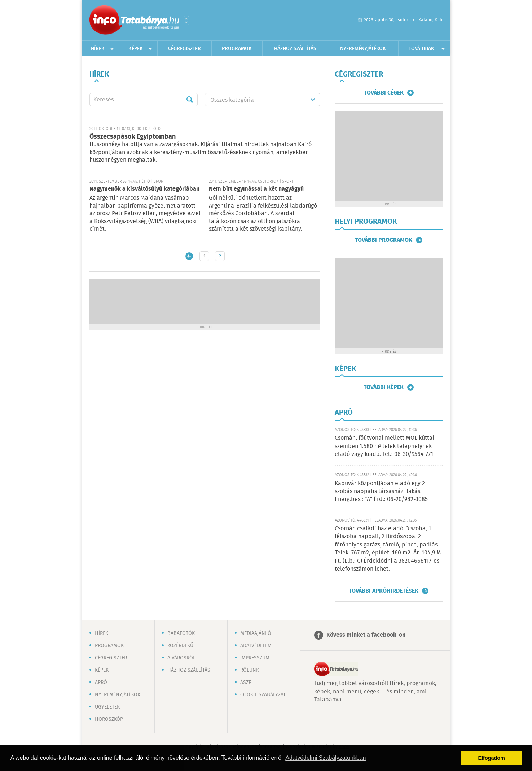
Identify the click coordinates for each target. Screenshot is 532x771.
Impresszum (255, 658)
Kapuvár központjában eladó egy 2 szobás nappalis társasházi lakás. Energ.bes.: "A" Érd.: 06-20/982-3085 (381, 492)
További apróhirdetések (384, 591)
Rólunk (250, 670)
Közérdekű (180, 646)
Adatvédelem (256, 646)
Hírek (98, 49)
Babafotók (181, 633)
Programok (237, 49)
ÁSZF (246, 683)
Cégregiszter (184, 49)
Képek (136, 49)
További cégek (384, 93)
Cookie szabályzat (263, 695)
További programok (384, 240)
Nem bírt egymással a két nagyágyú (256, 189)
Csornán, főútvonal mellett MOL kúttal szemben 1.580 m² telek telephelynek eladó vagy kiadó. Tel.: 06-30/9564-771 (384, 446)
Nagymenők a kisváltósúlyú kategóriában (144, 189)
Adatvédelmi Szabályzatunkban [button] (326, 758)
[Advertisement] (205, 301)
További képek (384, 387)
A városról (181, 658)
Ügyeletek (107, 707)
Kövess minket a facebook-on (366, 635)
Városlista (186, 21)
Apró (101, 683)
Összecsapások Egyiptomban (133, 137)
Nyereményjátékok (363, 49)
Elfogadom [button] (492, 758)
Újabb (189, 256)
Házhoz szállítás (295, 49)
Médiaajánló (256, 633)
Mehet (189, 100)
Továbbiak (421, 49)
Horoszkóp (109, 719)
